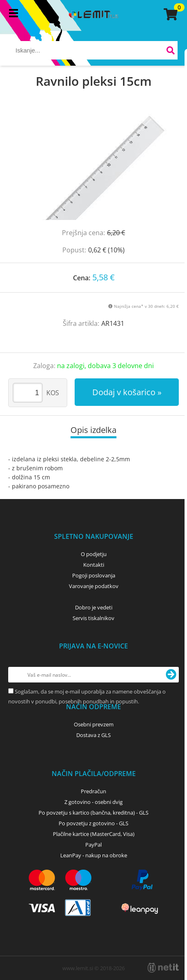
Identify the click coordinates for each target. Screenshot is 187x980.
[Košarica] (169, 14)
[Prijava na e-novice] (171, 675)
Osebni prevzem (94, 724)
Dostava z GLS (93, 735)
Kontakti (94, 565)
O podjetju (94, 554)
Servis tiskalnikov (93, 618)
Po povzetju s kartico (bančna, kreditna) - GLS (93, 813)
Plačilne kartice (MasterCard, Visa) (94, 834)
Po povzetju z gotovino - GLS (93, 823)
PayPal (93, 845)
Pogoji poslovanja (94, 575)
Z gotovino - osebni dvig (93, 802)
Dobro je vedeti (94, 607)
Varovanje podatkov (94, 586)
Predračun (93, 791)
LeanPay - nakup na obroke (94, 855)
